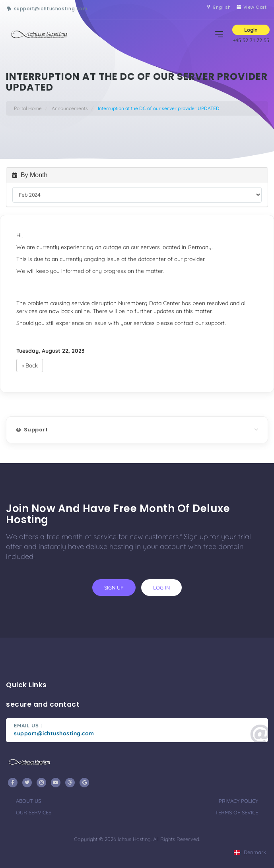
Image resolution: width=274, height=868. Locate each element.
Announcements (70, 108)
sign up (114, 588)
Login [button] (251, 30)
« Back (30, 365)
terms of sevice (237, 812)
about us (28, 801)
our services (34, 812)
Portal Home (28, 108)
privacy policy (238, 801)
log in (161, 588)
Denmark (250, 852)
